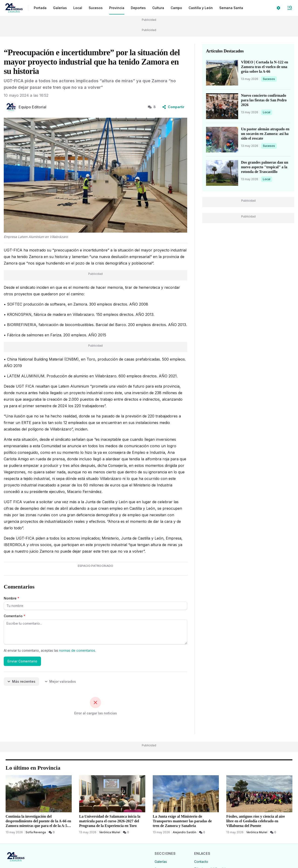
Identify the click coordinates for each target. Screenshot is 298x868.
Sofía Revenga (36, 832)
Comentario (15, 616)
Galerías (60, 8)
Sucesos (270, 79)
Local (267, 112)
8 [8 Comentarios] (152, 107)
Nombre (12, 598)
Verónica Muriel (110, 832)
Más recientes (21, 681)
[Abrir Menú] (290, 8)
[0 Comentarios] (52, 832)
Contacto (201, 862)
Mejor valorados (60, 681)
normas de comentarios (77, 650)
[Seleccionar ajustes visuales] (278, 8)
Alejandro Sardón (185, 832)
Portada (40, 8)
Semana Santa (231, 8)
